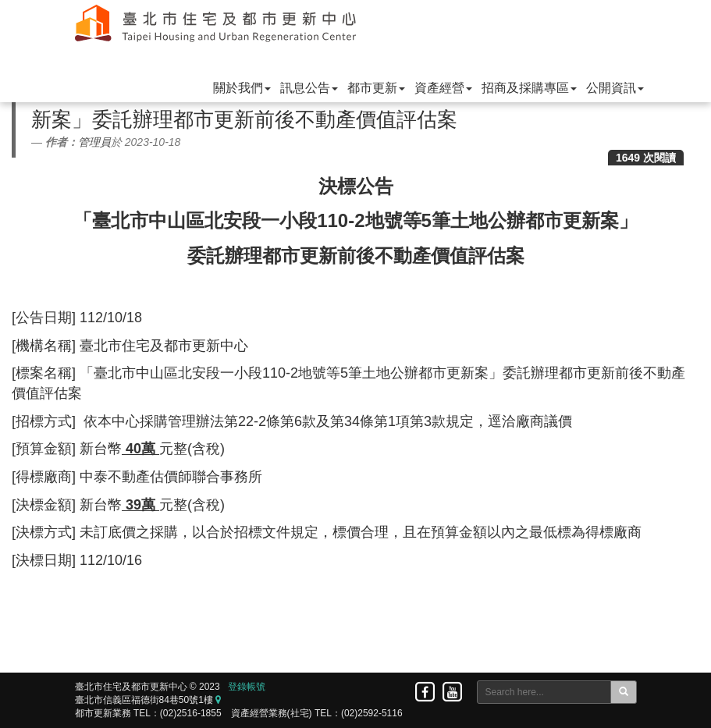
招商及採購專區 (529, 88)
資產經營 (443, 88)
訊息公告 (309, 88)
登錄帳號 (247, 687)
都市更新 (376, 88)
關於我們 (242, 88)
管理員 (94, 142)
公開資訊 (615, 88)
